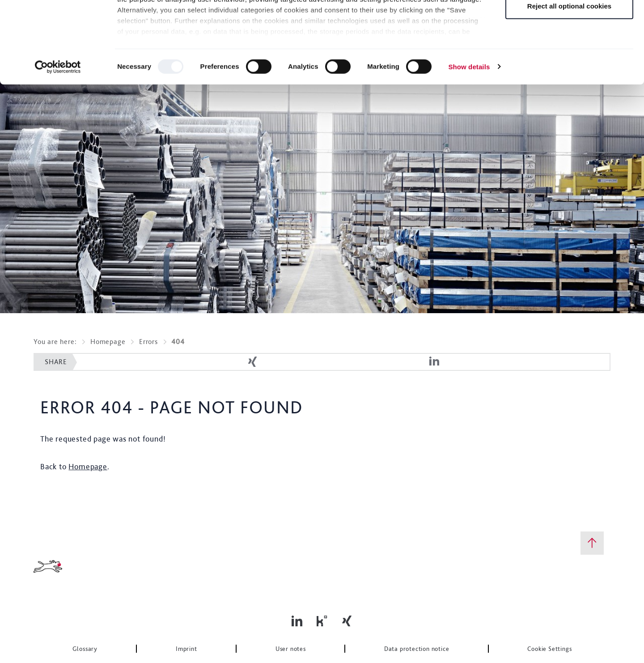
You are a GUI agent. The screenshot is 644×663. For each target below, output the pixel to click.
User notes (291, 649)
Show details (469, 143)
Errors (148, 342)
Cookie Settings (549, 649)
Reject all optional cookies (569, 82)
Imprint (186, 649)
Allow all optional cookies (569, 23)
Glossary (85, 649)
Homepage (108, 342)
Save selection (569, 53)
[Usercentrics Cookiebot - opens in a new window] (58, 143)
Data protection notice (417, 649)
